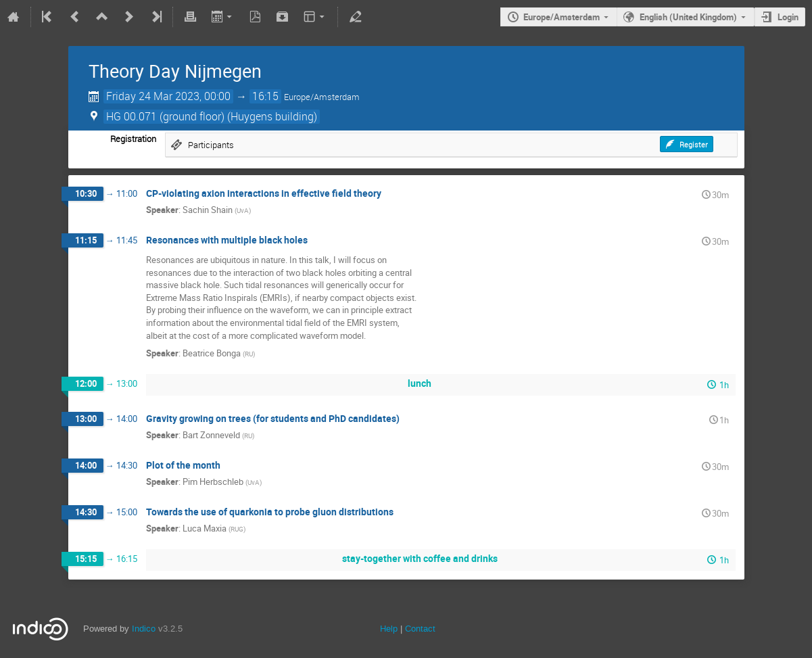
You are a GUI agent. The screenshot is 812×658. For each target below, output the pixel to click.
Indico (144, 629)
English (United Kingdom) (688, 17)
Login (788, 17)
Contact (420, 629)
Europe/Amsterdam (562, 17)
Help (389, 629)
